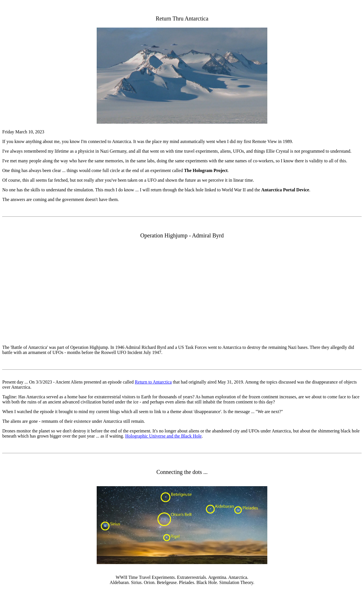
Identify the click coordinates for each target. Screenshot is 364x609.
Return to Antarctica (153, 382)
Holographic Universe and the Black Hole (163, 436)
